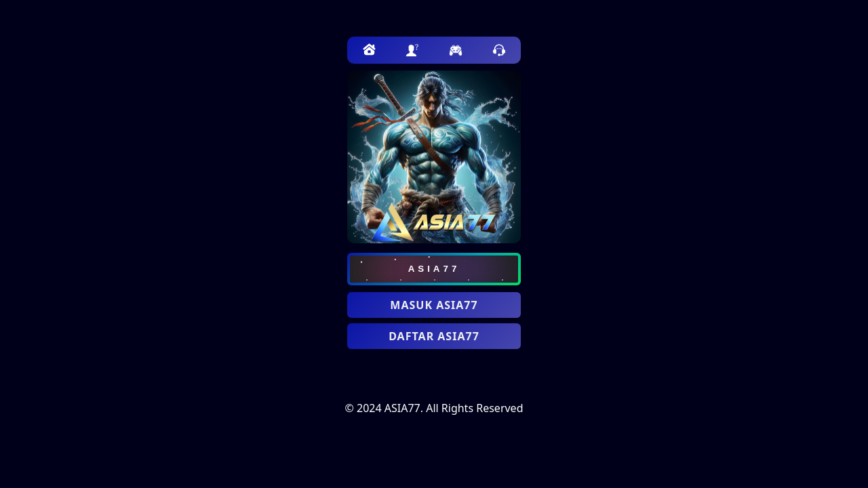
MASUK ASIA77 (434, 305)
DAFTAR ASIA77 (434, 336)
